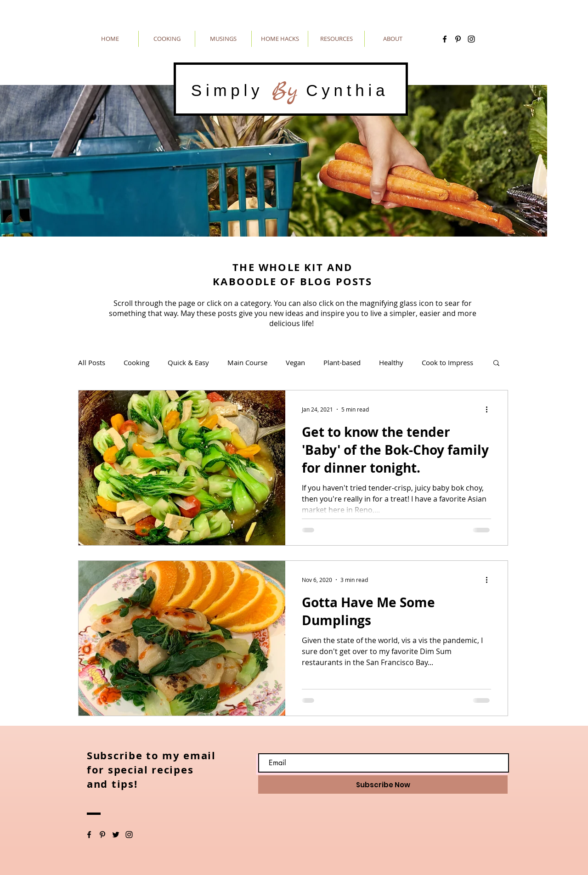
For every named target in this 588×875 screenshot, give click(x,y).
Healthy (391, 362)
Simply (232, 90)
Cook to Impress (447, 362)
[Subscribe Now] (383, 785)
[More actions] (490, 409)
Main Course (247, 362)
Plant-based (342, 362)
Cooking (136, 362)
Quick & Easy (188, 362)
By (285, 90)
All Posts (92, 362)
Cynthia (343, 90)
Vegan (295, 362)
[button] (496, 364)
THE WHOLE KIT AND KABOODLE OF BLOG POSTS (292, 274)
